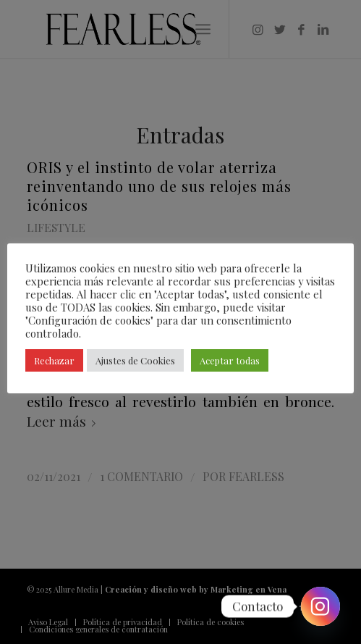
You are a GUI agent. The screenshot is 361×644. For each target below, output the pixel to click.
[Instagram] (320, 606)
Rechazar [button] (54, 360)
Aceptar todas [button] (230, 360)
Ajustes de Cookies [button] (135, 360)
